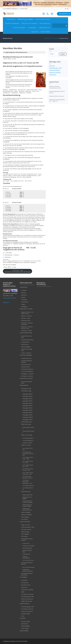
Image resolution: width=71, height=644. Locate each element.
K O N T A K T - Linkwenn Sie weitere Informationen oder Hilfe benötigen (18, 271)
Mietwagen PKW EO (28, 413)
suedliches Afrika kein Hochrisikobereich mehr (55, 87)
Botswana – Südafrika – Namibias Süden (27, 327)
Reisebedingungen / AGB (55, 68)
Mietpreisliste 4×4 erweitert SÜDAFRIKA (28, 502)
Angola (24, 304)
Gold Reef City (27, 554)
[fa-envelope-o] (68, 9)
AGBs (23, 592)
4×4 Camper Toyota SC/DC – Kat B (28, 458)
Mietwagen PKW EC (28, 396)
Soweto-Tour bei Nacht (29, 546)
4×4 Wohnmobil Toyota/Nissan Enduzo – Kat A (28, 454)
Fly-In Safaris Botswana (29, 567)
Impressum (52, 66)
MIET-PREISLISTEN (26, 492)
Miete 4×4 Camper (28, 443)
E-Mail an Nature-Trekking (9, 298)
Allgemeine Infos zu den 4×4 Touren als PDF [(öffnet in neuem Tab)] (21, 63)
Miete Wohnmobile (26, 424)
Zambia (24, 297)
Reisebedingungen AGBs (28, 597)
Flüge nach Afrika (26, 525)
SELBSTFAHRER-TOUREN (43, 19)
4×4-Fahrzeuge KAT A (28, 438)
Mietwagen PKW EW (28, 417)
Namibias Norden (26, 321)
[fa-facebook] (65, 9)
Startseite (47, 38)
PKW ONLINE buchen (27, 422)
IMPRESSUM (6, 302)
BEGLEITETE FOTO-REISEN (29, 23)
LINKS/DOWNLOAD (44, 28)
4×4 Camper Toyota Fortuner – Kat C (28, 469)
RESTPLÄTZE (25, 624)
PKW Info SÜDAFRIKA (27, 515)
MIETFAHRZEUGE (45, 23)
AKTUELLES (35, 32)
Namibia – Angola (26, 318)
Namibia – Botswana (27, 316)
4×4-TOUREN (55, 38)
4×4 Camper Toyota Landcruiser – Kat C (28, 473)
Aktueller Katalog (26, 614)
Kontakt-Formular (26, 585)
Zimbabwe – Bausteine (27, 376)
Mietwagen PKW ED (28, 399)
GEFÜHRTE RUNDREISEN (12, 23)
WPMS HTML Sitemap (27, 601)
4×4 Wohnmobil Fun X (29, 485)
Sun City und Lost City (29, 560)
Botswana (24, 295)
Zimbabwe (24, 300)
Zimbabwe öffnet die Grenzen (57, 96)
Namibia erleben (26, 367)
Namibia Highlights (26, 347)
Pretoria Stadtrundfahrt (26, 557)
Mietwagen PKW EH (28, 410)
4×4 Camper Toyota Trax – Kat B (28, 462)
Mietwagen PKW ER (28, 408)
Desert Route (25, 344)
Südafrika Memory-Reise (28, 340)
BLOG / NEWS (25, 628)
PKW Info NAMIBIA (26, 512)
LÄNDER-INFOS (11, 19)
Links (23, 616)
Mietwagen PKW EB (28, 394)
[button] (66, 26)
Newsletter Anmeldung (27, 590)
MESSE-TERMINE (45, 32)
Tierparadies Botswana (27, 369)
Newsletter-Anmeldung (55, 72)
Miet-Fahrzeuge (26, 532)
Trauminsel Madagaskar (28, 371)
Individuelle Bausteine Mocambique (27, 574)
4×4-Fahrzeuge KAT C (28, 440)
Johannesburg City (28, 548)
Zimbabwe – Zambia (27, 331)
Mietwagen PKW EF (28, 401)
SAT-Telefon (25, 519)
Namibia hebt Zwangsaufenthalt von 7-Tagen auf (57, 100)
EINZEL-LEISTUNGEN (19, 28)
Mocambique (25, 302)
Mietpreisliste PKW (28, 495)
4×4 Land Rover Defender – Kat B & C (28, 477)
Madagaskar (25, 307)
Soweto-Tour (26, 543)
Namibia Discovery (26, 364)
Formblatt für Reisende (28, 594)
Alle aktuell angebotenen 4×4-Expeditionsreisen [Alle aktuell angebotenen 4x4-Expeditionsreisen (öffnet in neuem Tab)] (23, 66)
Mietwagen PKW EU (28, 420)
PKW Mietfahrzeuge (27, 391)
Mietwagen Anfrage (27, 389)
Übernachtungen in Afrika (28, 527)
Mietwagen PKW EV (28, 406)
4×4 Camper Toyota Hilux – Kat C (28, 466)
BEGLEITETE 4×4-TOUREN (25, 19)
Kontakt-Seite (53, 75)
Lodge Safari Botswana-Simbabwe (28, 570)
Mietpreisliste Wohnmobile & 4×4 (27, 509)
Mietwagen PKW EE (28, 415)
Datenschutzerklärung (55, 70)
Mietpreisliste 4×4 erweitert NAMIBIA (27, 505)
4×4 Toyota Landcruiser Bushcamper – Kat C (27, 482)
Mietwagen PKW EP (28, 403)
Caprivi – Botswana (26, 353)
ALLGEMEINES (32, 28)
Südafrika (24, 290)
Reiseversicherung (26, 529)
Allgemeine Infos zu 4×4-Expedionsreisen (28, 313)
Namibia (24, 293)
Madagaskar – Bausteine (28, 374)
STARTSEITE (25, 580)
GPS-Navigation (26, 517)
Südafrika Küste (26, 342)
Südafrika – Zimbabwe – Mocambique (27, 324)
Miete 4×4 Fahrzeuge (27, 435)
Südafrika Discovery (27, 358)
